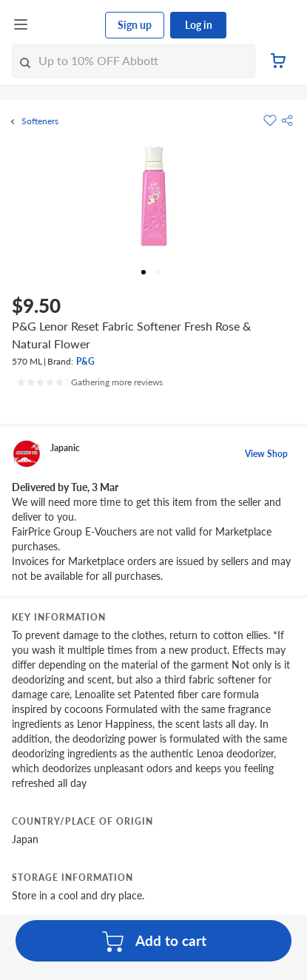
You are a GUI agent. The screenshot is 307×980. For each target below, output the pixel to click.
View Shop (266, 454)
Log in (199, 25)
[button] (287, 121)
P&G (85, 361)
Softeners (40, 121)
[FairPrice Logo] (67, 25)
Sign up (135, 25)
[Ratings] (90, 382)
